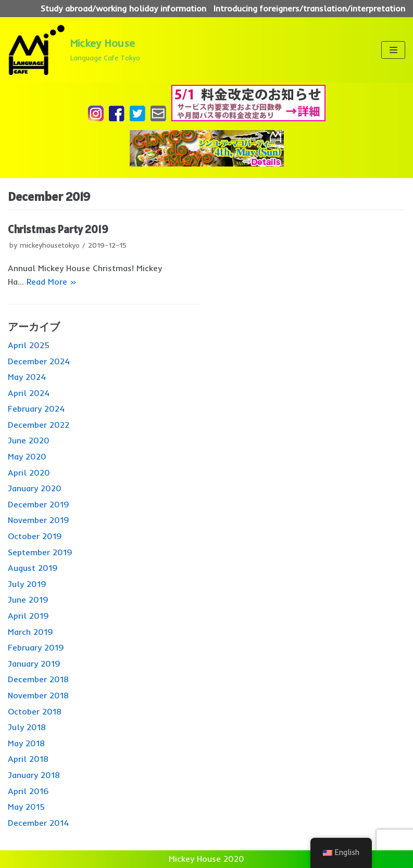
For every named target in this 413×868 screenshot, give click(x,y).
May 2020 (27, 456)
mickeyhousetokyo (50, 245)
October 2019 (35, 536)
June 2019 (28, 599)
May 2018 (26, 743)
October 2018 (35, 711)
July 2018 (27, 727)
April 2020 (29, 473)
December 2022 (39, 425)
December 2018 (38, 679)
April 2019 (28, 616)
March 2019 (30, 632)
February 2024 (36, 409)
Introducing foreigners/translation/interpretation (309, 8)
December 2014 (38, 823)
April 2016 (28, 791)
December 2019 (39, 504)
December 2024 (39, 361)
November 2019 (39, 520)
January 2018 (34, 775)
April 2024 (29, 393)
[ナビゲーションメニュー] (393, 50)
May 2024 (27, 377)
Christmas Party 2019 (58, 229)
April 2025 (29, 345)
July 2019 (27, 584)
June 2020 (29, 440)
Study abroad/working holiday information (123, 8)
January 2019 (34, 663)
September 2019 (40, 552)
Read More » (52, 282)
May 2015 (26, 807)
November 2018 (38, 695)
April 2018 (28, 759)
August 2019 (33, 568)
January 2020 (35, 488)
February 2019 (36, 647)
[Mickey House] (74, 50)
